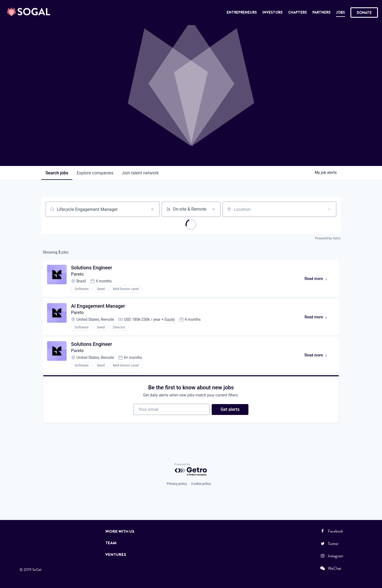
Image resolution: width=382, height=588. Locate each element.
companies (96, 173)
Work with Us (120, 531)
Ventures (116, 555)
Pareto (78, 275)
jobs (57, 173)
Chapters (298, 12)
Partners (321, 12)
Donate (364, 13)
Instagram (331, 556)
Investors (272, 12)
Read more (318, 280)
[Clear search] (152, 209)
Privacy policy (177, 484)
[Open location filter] (329, 209)
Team (111, 543)
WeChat (330, 568)
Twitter (329, 544)
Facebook (331, 531)
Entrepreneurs (242, 12)
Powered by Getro (328, 238)
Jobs (341, 12)
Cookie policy (201, 484)
